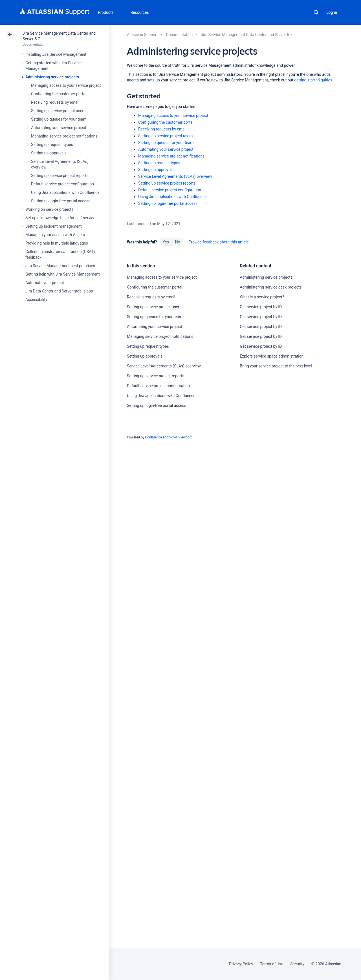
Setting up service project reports (60, 176)
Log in (332, 12)
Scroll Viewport (180, 437)
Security (297, 964)
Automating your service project (59, 128)
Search (316, 12)
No (178, 242)
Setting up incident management (54, 226)
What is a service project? (262, 297)
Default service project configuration (62, 184)
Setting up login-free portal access (61, 201)
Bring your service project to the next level (276, 366)
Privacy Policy (241, 964)
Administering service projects (52, 77)
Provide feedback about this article (219, 242)
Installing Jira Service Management (56, 54)
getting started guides (313, 80)
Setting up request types (52, 145)
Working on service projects (49, 209)
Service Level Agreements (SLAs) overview (175, 176)
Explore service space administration (272, 356)
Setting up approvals (49, 153)
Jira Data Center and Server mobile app (59, 291)
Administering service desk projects (271, 287)
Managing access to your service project (66, 85)
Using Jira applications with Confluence (65, 192)
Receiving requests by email (55, 102)
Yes (166, 242)
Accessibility (36, 300)
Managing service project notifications (64, 136)
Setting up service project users (58, 111)
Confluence (153, 437)
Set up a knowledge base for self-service (60, 218)
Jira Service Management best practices (60, 266)
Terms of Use (272, 964)
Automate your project (45, 283)
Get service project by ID (261, 307)
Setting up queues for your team (59, 119)
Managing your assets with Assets (55, 235)
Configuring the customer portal (59, 94)
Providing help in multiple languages (57, 243)
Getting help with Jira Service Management (62, 274)
